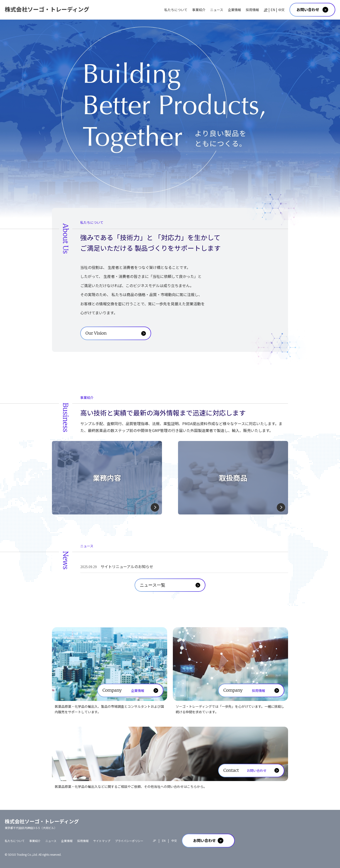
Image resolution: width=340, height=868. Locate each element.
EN (273, 10)
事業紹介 (199, 10)
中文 (281, 10)
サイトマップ (102, 841)
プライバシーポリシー (129, 841)
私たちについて (176, 10)
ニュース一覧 (153, 585)
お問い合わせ (308, 9)
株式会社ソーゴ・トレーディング (47, 9)
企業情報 (234, 10)
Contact (245, 770)
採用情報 (252, 10)
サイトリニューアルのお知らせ (117, 566)
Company (123, 690)
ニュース (217, 10)
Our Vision (96, 333)
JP (266, 10)
